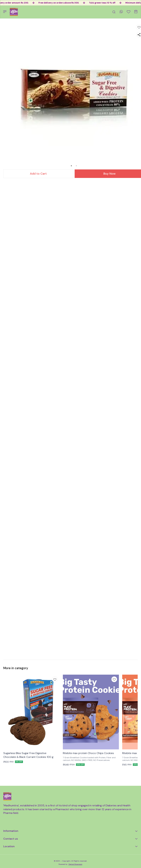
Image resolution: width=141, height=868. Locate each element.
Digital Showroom (75, 864)
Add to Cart (38, 174)
